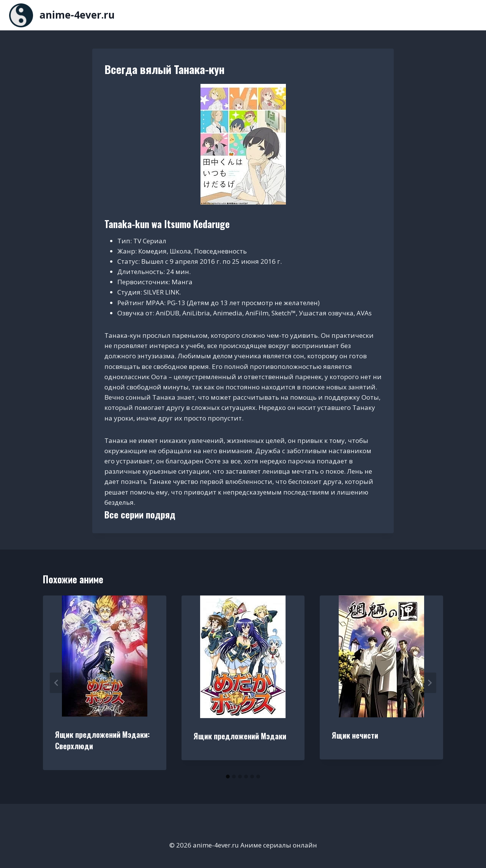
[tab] (228, 777)
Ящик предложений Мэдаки (240, 736)
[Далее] (429, 683)
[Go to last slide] (57, 683)
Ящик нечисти (355, 735)
